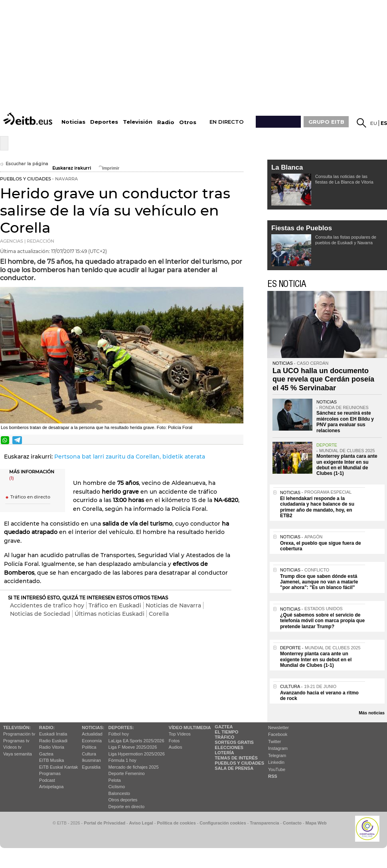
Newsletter (278, 728)
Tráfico (224, 737)
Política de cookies (176, 823)
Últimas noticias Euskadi (110, 614)
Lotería (224, 753)
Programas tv (16, 741)
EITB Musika (51, 760)
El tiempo (226, 732)
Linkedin (276, 762)
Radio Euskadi (53, 741)
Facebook (278, 734)
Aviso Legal (141, 823)
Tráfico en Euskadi (115, 605)
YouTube (277, 769)
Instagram (278, 748)
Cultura (89, 754)
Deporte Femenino (127, 773)
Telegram (277, 755)
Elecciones (229, 747)
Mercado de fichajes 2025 (134, 767)
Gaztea (46, 754)
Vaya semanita (18, 754)
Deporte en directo (127, 807)
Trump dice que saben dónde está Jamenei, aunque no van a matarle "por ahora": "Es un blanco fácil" (319, 582)
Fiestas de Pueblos (302, 228)
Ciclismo (117, 787)
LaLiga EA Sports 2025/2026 (136, 741)
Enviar (237, 440)
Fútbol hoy (119, 734)
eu (374, 123)
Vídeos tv (12, 747)
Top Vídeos (180, 734)
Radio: (47, 728)
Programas (50, 773)
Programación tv (19, 734)
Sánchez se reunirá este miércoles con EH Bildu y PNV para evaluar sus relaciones (345, 422)
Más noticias (372, 713)
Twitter (274, 741)
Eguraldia (91, 767)
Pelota (115, 780)
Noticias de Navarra (173, 605)
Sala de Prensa (234, 768)
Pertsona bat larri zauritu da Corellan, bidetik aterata (130, 457)
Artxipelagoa (51, 787)
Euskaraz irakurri (72, 168)
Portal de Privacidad (105, 823)
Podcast (47, 780)
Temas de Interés (236, 758)
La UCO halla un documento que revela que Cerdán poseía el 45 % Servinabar (323, 379)
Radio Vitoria (52, 747)
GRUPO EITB (326, 122)
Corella (159, 614)
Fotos (174, 741)
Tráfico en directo (30, 497)
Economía (92, 741)
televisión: (17, 728)
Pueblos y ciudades (239, 763)
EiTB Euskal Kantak (58, 767)
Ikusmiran (91, 760)
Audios (176, 747)
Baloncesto (119, 793)
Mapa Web (316, 823)
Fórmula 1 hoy (122, 760)
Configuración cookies (223, 823)
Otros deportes (123, 800)
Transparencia (264, 823)
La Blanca (287, 167)
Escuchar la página (24, 164)
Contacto (292, 823)
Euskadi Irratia (53, 734)
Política (89, 747)
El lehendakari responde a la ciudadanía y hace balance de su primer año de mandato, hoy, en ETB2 (317, 507)
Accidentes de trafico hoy (47, 605)
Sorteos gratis (234, 742)
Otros (188, 122)
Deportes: (121, 728)
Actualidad (92, 734)
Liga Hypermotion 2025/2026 (137, 754)
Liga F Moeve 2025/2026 (133, 747)
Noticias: (93, 728)
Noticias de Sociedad (40, 614)
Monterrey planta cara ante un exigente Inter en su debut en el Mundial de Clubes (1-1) (347, 465)
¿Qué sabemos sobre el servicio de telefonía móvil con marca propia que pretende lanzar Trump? (322, 621)
